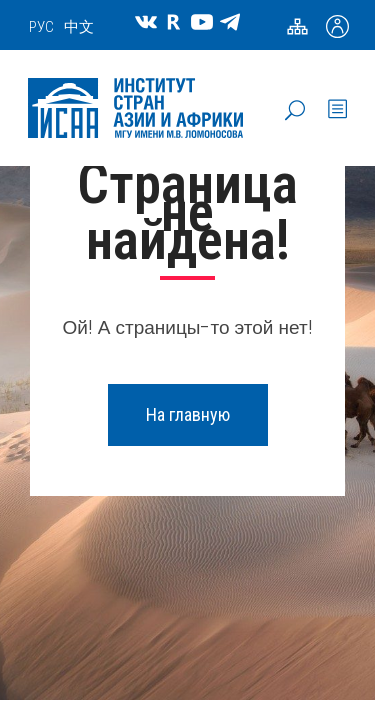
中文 (79, 27)
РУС (41, 27)
